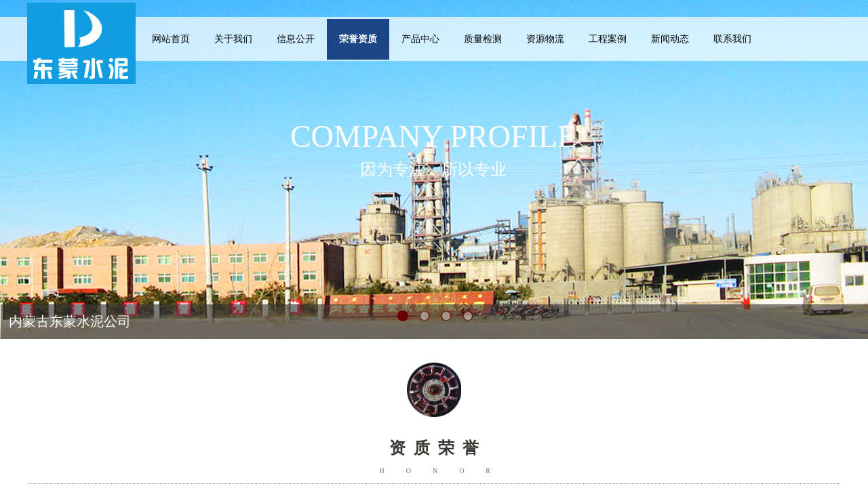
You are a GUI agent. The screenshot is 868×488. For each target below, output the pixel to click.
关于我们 (233, 39)
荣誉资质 (358, 39)
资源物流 (545, 39)
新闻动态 (670, 39)
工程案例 (608, 39)
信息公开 (296, 39)
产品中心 (420, 39)
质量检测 (483, 39)
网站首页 (171, 39)
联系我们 (732, 39)
